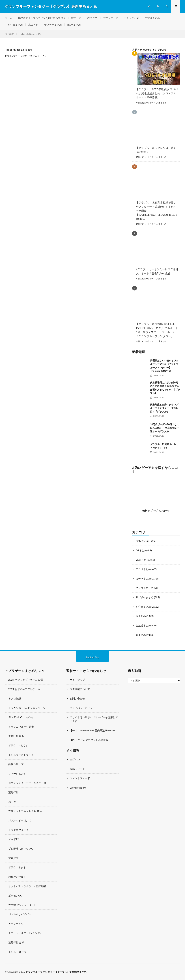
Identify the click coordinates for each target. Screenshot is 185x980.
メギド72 (14, 839)
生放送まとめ (152, 18)
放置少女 (13, 858)
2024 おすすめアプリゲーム (24, 689)
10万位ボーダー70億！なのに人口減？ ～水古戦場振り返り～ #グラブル (165, 428)
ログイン (75, 759)
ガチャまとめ (132, 18)
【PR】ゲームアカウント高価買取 (89, 740)
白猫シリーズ (16, 764)
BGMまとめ (74, 25)
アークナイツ (16, 924)
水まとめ (33, 25)
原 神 (12, 802)
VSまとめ (92, 18)
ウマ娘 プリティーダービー (24, 905)
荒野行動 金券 (16, 942)
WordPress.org (78, 788)
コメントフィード (80, 778)
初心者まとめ (15, 25)
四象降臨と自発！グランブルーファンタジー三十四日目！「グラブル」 (164, 408)
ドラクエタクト (17, 867)
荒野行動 (13, 792)
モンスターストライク (21, 755)
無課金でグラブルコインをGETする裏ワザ (42, 18)
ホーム (8, 18)
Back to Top (92, 657)
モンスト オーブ (18, 952)
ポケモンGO (15, 895)
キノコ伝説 (15, 698)
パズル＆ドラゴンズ (20, 820)
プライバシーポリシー (82, 708)
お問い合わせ (77, 698)
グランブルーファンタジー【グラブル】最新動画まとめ (56, 972)
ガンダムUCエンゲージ (21, 717)
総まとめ (76, 18)
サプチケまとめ (53, 25)
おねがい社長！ (17, 877)
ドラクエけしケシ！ (20, 745)
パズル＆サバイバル (20, 914)
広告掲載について (80, 689)
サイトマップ (77, 680)
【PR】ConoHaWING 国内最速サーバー (92, 730)
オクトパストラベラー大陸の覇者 (27, 886)
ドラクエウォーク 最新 (21, 727)
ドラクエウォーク (18, 830)
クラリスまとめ (145, 588)
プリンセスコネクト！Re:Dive (25, 811)
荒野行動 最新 (16, 736)
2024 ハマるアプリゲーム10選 (26, 680)
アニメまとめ (111, 18)
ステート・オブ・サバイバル (25, 933)
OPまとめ (141, 550)
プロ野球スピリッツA (21, 849)
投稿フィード (77, 769)
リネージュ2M (17, 774)
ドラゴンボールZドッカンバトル (27, 708)
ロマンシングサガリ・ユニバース (27, 783)
